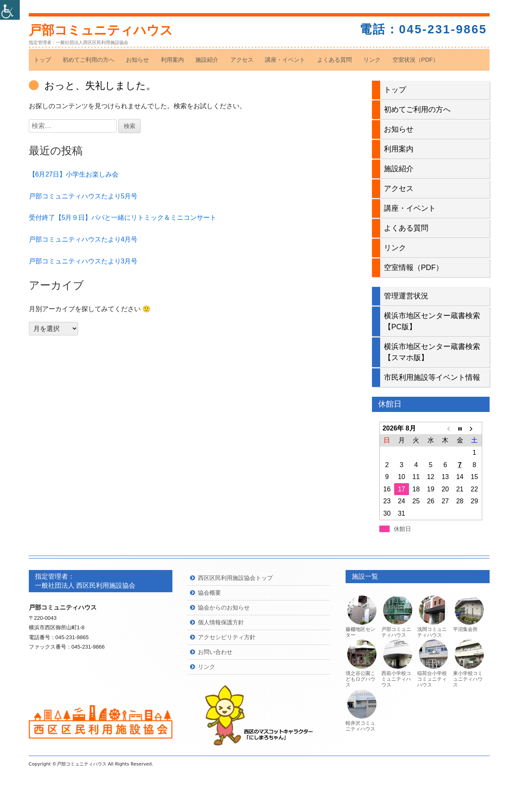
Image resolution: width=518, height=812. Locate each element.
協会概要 (209, 593)
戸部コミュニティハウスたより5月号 (83, 196)
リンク (372, 60)
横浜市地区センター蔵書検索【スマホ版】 (432, 352)
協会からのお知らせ (224, 607)
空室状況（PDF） (416, 60)
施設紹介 (207, 60)
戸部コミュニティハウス (101, 30)
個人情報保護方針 (221, 622)
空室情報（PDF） (413, 268)
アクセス (242, 60)
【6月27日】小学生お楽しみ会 (74, 174)
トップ (42, 60)
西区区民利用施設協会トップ (235, 578)
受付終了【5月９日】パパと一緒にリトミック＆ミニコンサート (123, 218)
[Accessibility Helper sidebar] (10, 10)
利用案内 (172, 60)
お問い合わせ (215, 652)
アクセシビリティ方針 (227, 637)
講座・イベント (285, 60)
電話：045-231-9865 (423, 29)
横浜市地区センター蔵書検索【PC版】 (432, 321)
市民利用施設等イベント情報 (432, 377)
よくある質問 (334, 60)
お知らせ (137, 60)
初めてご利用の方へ (88, 60)
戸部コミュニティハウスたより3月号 (83, 261)
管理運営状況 (406, 296)
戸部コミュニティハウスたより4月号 (83, 239)
